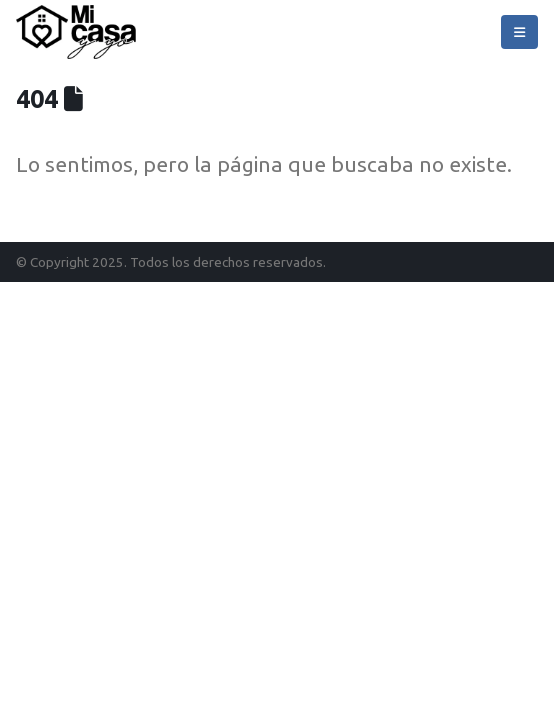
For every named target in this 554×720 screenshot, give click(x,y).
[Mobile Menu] (519, 32)
